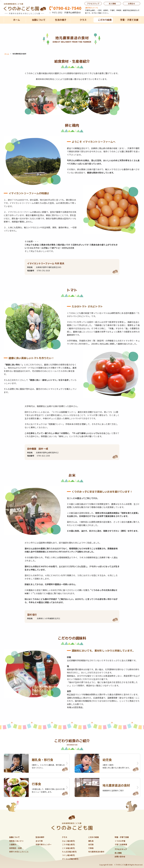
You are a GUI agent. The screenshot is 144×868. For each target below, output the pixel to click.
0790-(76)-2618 (43, 271)
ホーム (17, 20)
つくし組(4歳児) (68, 855)
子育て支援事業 (121, 844)
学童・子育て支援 (129, 20)
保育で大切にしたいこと (19, 852)
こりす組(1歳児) (68, 844)
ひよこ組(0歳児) (68, 841)
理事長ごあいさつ (16, 841)
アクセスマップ (93, 4)
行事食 (91, 848)
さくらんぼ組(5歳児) (70, 859)
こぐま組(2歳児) (68, 848)
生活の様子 (61, 20)
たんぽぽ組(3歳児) (69, 852)
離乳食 (91, 841)
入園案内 (13, 844)
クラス (83, 20)
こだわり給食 (105, 20)
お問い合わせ (120, 857)
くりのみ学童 (120, 841)
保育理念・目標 (15, 848)
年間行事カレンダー (44, 844)
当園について (39, 20)
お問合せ (131, 4)
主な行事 (39, 841)
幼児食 (91, 844)
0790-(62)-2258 (43, 456)
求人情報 (112, 4)
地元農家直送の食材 (96, 852)
